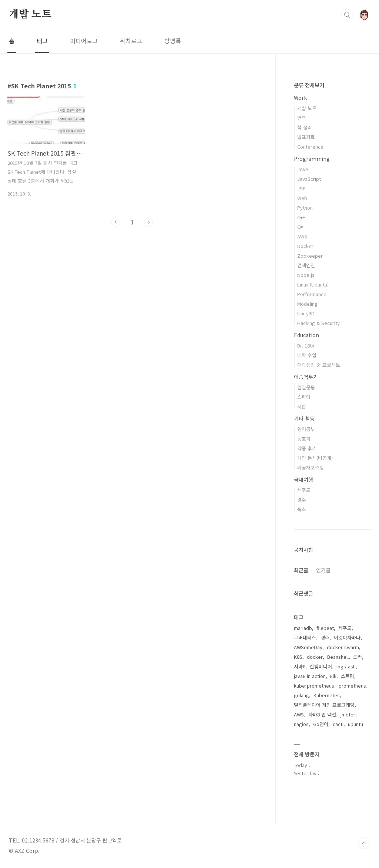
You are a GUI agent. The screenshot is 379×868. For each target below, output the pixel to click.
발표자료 (306, 137)
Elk (333, 676)
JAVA (303, 169)
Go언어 (321, 724)
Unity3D (306, 313)
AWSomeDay (308, 647)
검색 (347, 15)
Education (306, 335)
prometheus (352, 686)
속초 (302, 509)
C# (300, 227)
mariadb (303, 628)
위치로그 (131, 41)
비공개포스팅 (311, 467)
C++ (301, 217)
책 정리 (305, 127)
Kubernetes (327, 695)
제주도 (304, 490)
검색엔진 (306, 265)
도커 (358, 657)
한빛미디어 (321, 666)
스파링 (304, 397)
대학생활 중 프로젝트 (319, 365)
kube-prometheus (314, 686)
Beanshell (338, 657)
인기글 (323, 570)
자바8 (300, 666)
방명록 (173, 41)
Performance (312, 294)
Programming (312, 159)
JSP (301, 188)
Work (300, 98)
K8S (298, 657)
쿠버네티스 (305, 638)
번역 (302, 118)
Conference (310, 147)
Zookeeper (310, 256)
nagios (301, 724)
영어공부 (306, 429)
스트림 (348, 676)
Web (302, 198)
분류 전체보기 (309, 85)
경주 (302, 500)
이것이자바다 (347, 638)
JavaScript (309, 179)
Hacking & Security (318, 323)
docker (315, 657)
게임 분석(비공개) (315, 458)
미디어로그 (84, 41)
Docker (305, 246)
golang (301, 695)
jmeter (348, 714)
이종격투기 (306, 377)
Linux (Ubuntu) (313, 284)
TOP (364, 843)
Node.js (306, 275)
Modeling (307, 304)
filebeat (325, 628)
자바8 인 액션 (322, 714)
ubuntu (355, 724)
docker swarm (343, 647)
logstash (346, 666)
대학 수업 (307, 355)
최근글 (301, 570)
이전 (116, 222)
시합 (302, 406)
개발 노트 (30, 14)
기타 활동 (304, 418)
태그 (42, 41)
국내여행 (303, 479)
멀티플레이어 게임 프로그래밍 (324, 705)
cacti (338, 724)
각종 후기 (307, 448)
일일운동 (306, 387)
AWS (302, 236)
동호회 (304, 439)
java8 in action (310, 676)
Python (305, 208)
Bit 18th (306, 345)
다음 (148, 222)
